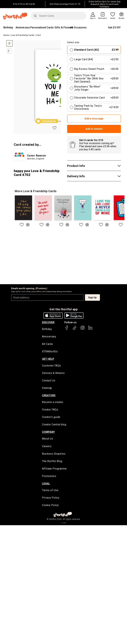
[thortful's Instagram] (83, 329)
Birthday (8, 28)
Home (6, 35)
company (48, 432)
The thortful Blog (52, 462)
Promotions (49, 477)
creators (49, 396)
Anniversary (23, 28)
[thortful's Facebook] (67, 329)
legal (46, 484)
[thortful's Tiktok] (75, 329)
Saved (113, 18)
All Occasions (78, 28)
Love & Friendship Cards (23, 35)
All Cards (48, 344)
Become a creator (53, 403)
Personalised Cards (42, 28)
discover (48, 322)
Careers (47, 447)
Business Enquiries (54, 454)
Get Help (48, 359)
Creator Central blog (54, 425)
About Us (48, 439)
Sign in (93, 18)
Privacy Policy (51, 498)
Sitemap (47, 388)
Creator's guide (51, 418)
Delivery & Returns (53, 373)
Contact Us (49, 381)
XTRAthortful (50, 352)
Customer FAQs (51, 366)
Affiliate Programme (54, 469)
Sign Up (92, 297)
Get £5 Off (114, 28)
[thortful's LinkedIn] (90, 329)
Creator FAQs (50, 410)
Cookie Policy (50, 506)
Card (38, 35)
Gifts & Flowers (64, 28)
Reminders (103, 18)
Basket (122, 18)
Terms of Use (50, 491)
